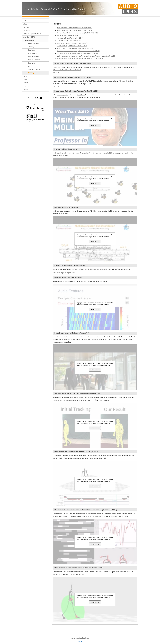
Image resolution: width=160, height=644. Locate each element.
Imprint (80, 642)
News (25, 79)
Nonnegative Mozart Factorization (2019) (70, 36)
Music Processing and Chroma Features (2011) (72, 46)
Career (26, 76)
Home (25, 21)
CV (29, 66)
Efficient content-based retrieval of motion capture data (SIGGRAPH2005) (80, 59)
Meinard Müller (30, 40)
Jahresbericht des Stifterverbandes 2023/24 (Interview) (74, 28)
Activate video (95, 125)
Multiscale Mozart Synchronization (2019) (70, 41)
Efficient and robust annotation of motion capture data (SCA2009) (78, 53)
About (25, 24)
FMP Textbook (33, 53)
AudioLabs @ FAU (29, 37)
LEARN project (104, 81)
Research (26, 27)
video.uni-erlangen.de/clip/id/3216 (64, 273)
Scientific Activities (34, 70)
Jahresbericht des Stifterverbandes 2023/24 (67, 70)
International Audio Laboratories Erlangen (54, 9)
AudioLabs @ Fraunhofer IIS (32, 34)
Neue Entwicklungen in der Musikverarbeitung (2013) (74, 43)
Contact (26, 89)
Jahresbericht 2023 (125, 81)
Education (27, 31)
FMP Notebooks (33, 57)
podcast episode (62, 95)
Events (26, 83)
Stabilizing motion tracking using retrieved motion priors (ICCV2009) (79, 51)
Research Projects (34, 60)
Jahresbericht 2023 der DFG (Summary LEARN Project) (74, 30)
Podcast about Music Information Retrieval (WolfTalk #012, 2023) (78, 33)
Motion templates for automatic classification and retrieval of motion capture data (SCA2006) (87, 56)
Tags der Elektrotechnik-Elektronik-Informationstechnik (92, 269)
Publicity (31, 73)
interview (59, 67)
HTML (58, 72)
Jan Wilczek (81, 95)
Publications (32, 50)
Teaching (31, 47)
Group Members (33, 44)
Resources (32, 63)
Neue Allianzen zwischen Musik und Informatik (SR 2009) (75, 48)
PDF (54, 72)
